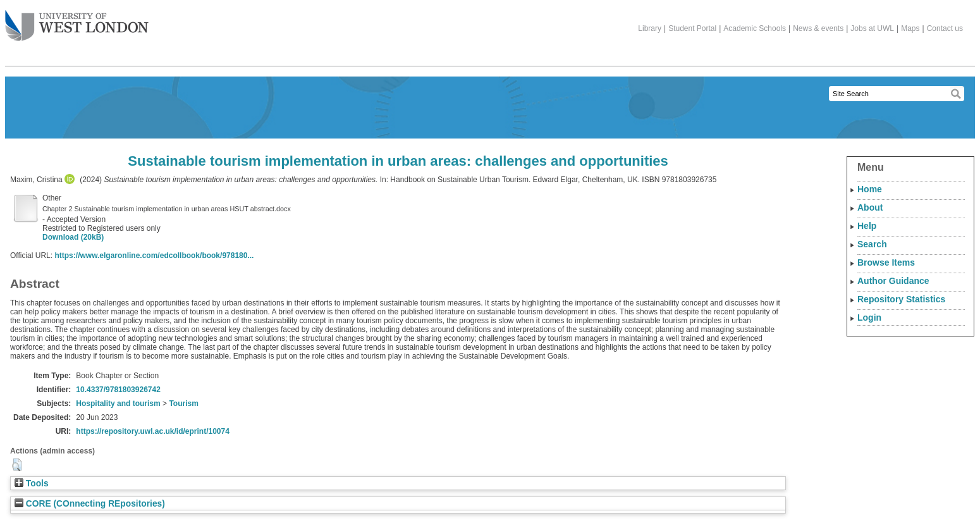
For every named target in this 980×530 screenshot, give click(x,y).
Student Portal (692, 28)
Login (869, 317)
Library (650, 28)
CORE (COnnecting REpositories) (90, 504)
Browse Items (886, 262)
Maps (910, 28)
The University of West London (77, 21)
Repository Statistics (901, 299)
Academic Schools (755, 28)
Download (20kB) (73, 237)
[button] (17, 465)
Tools (32, 484)
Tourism (183, 404)
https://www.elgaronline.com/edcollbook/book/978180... (154, 256)
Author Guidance (893, 281)
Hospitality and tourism (118, 404)
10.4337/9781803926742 (118, 390)
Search (872, 244)
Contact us (945, 28)
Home (870, 189)
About (870, 207)
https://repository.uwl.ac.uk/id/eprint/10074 (153, 431)
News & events (818, 28)
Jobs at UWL (872, 28)
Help (867, 226)
